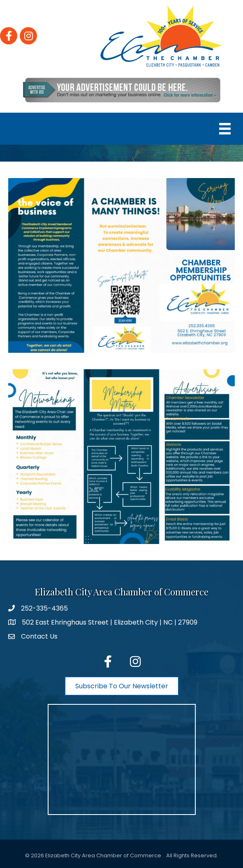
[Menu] (225, 129)
